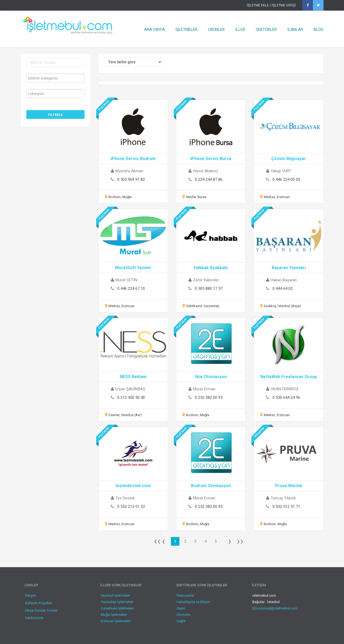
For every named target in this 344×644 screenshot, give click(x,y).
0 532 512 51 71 (286, 507)
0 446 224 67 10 (131, 288)
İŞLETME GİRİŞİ (284, 5)
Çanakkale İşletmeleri (117, 608)
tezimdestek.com (133, 486)
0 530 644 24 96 (286, 398)
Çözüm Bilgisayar (289, 159)
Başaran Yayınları (289, 268)
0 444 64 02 (283, 288)
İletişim (31, 595)
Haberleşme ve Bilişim (193, 602)
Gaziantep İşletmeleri (117, 602)
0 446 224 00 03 (286, 179)
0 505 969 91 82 (131, 179)
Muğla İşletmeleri (114, 615)
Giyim (181, 608)
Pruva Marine (289, 486)
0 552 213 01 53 (131, 507)
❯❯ (240, 541)
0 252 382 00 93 (209, 398)
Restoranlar (185, 595)
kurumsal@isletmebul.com (275, 608)
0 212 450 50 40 (131, 398)
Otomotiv (184, 615)
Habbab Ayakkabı (211, 268)
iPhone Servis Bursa (211, 159)
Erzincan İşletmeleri (116, 621)
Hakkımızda (34, 618)
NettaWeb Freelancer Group (289, 377)
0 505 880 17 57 (209, 288)
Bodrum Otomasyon (211, 486)
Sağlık (181, 621)
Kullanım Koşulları (39, 603)
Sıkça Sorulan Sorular (41, 610)
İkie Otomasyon (211, 377)
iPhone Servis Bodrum (133, 159)
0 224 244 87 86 (209, 179)
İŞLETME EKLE (258, 5)
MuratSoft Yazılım (133, 268)
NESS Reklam (133, 377)
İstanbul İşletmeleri (115, 595)
